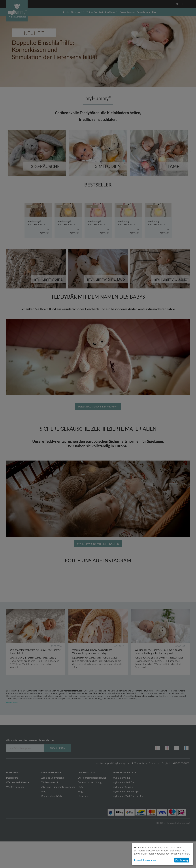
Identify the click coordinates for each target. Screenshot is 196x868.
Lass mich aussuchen (145, 860)
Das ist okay (182, 860)
